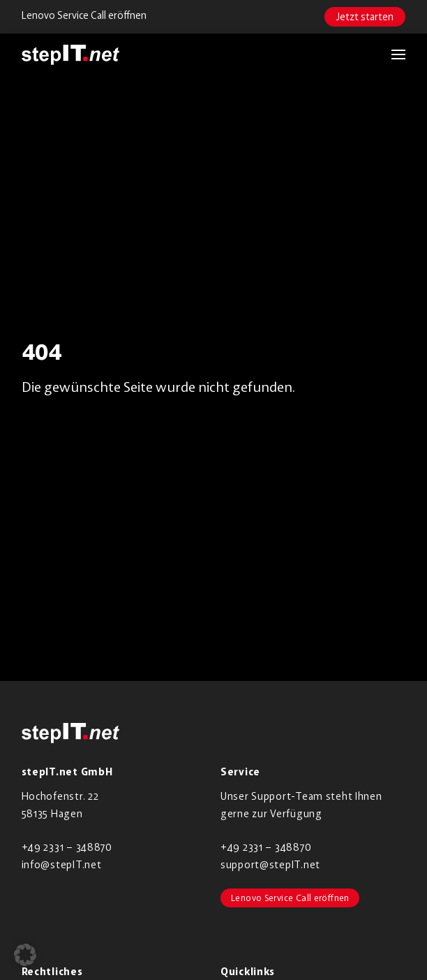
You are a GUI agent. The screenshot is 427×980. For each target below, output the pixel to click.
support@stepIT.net (270, 864)
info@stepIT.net (62, 864)
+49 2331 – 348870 (67, 847)
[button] (391, 54)
